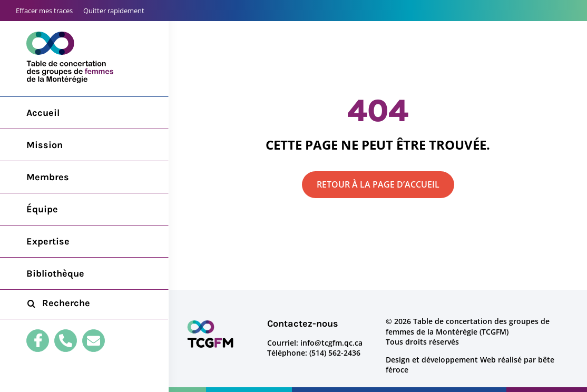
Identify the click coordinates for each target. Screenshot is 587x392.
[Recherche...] (84, 303)
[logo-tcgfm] (210, 323)
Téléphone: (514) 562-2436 (314, 353)
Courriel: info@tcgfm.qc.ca (315, 343)
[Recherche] (31, 303)
